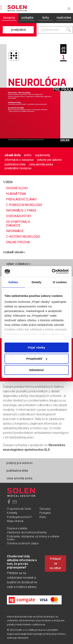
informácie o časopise (19, 160)
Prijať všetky (36, 347)
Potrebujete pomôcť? (19, 517)
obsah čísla (13, 155)
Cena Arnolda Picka (41, 164)
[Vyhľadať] (69, 30)
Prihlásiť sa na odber (55, 563)
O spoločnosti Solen (19, 509)
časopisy (9, 18)
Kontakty (12, 513)
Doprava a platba (17, 528)
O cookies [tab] (60, 282)
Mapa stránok (15, 521)
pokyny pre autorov (50, 160)
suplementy (43, 155)
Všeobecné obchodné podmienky (27, 532)
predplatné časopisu (18, 168)
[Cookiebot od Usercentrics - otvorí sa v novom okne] (52, 271)
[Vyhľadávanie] (55, 30)
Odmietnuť (36, 370)
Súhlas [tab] (13, 282)
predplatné (18, 30)
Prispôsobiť (37, 359)
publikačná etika (15, 164)
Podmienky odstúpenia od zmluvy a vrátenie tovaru (33, 538)
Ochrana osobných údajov (23, 543)
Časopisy (45, 509)
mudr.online (64, 18)
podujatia (27, 18)
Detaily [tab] (37, 282)
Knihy (43, 517)
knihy (46, 18)
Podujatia (45, 513)
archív (28, 155)
